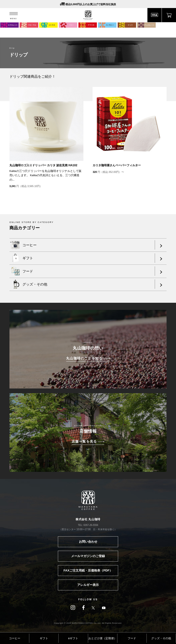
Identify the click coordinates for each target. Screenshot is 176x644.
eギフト (73, 638)
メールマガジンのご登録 (88, 556)
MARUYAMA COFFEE (88, 15)
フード (132, 638)
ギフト (44, 638)
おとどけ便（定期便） (103, 638)
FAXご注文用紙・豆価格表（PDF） (88, 570)
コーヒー (15, 638)
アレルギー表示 (88, 585)
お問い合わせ (88, 542)
